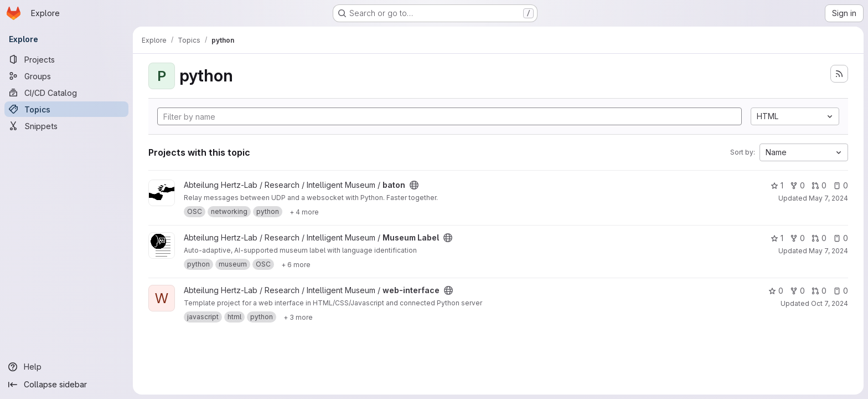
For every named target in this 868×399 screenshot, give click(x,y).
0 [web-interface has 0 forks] (797, 291)
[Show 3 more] (298, 317)
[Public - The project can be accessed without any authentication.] (414, 185)
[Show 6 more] (296, 264)
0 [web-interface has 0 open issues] (841, 291)
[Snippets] (66, 126)
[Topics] (66, 109)
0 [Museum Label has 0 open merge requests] (819, 238)
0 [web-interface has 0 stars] (776, 291)
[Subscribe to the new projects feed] (839, 74)
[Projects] (66, 59)
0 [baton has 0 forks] (797, 185)
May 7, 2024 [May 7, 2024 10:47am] (828, 198)
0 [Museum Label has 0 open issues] (841, 238)
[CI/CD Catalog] (66, 93)
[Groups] (66, 76)
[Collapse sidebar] (66, 385)
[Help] (66, 367)
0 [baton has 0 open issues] (841, 185)
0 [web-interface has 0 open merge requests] (819, 291)
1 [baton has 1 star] (777, 185)
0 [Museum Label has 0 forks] (797, 238)
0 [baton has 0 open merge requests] (819, 185)
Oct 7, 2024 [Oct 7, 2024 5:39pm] (830, 303)
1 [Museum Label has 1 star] (777, 238)
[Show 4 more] (304, 212)
